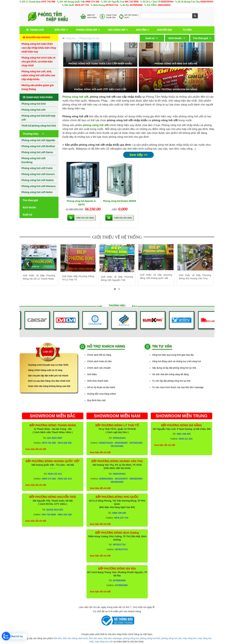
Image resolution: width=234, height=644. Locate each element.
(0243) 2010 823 (55, 510)
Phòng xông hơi (87, 30)
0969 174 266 (92, 2)
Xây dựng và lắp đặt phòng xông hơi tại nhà (174, 368)
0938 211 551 (186, 439)
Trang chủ (34, 30)
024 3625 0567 (55, 438)
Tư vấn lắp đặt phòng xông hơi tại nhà (171, 381)
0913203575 (121, 479)
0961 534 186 (65, 515)
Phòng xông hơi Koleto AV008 (120, 201)
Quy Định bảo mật (96, 400)
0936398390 (121, 443)
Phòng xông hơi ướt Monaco (39, 186)
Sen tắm (141, 30)
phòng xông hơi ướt (171, 638)
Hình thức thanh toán (98, 381)
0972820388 (136, 443)
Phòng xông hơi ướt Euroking (33, 160)
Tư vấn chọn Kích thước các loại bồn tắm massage (178, 387)
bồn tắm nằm (96, 638)
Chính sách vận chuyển (99, 368)
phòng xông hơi (131, 638)
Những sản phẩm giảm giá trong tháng (38, 87)
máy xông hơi (189, 638)
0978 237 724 (82, 5)
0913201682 (117, 446)
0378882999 (136, 5)
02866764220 (106, 443)
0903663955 (136, 479)
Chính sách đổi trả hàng (99, 355)
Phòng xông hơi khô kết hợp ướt (38, 118)
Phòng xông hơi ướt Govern (38, 174)
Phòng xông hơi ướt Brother (38, 146)
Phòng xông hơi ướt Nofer (37, 192)
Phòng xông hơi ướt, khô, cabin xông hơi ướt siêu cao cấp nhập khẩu (38, 75)
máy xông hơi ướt (104, 642)
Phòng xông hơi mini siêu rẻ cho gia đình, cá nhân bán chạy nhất (38, 61)
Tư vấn (187, 30)
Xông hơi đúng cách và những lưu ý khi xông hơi (176, 361)
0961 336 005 (184, 434)
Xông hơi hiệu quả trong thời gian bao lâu (173, 355)
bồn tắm (58, 638)
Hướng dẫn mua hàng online (101, 394)
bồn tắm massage (113, 638)
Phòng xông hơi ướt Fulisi (37, 168)
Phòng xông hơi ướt (33, 110)
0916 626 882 (65, 443)
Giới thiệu (92, 374)
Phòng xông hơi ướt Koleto (38, 180)
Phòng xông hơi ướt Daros (37, 152)
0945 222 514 (55, 474)
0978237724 (112, 5)
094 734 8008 (132, 2)
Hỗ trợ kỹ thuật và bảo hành (101, 387)
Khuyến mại (165, 30)
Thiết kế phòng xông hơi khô (39, 126)
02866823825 (106, 479)
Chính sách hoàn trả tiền (99, 361)
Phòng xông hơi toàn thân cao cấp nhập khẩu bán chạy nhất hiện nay (39, 48)
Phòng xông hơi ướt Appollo (38, 140)
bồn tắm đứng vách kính (75, 638)
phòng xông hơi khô (150, 638)
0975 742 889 (48, 2)
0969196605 (164, 5)
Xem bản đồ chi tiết (36, 449)
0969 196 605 (119, 513)
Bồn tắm (60, 30)
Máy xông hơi (117, 30)
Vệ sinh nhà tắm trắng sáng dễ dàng (170, 374)
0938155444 (167, 2)
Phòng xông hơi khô (34, 104)
